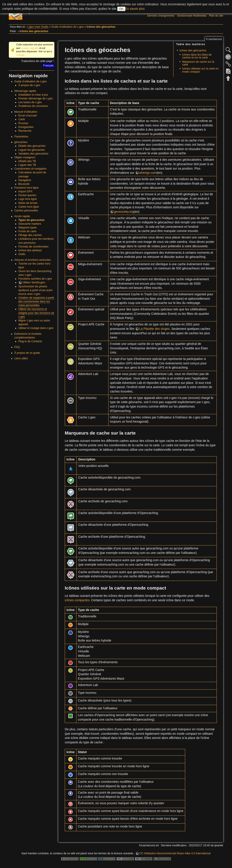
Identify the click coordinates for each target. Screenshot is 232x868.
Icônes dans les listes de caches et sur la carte (197, 56)
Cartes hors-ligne (29, 207)
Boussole (24, 184)
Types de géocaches (31, 220)
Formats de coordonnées (33, 247)
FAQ (17, 347)
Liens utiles (21, 358)
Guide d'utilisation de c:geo (68, 27)
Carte (22, 119)
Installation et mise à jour (33, 95)
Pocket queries (27, 195)
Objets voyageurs (25, 157)
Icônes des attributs (30, 250)
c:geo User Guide (38, 27)
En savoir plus (135, 9)
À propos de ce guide (27, 353)
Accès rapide (22, 216)
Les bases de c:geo (30, 102)
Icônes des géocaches (101, 27)
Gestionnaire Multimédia (192, 16)
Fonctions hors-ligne (27, 188)
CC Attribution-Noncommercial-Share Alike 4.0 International (175, 853)
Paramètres (21, 137)
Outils (22, 254)
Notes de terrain (28, 203)
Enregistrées (26, 127)
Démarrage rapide (25, 91)
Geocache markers (30, 224)
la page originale (30, 48)
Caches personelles (26, 211)
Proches (23, 123)
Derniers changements (161, 16)
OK (121, 9)
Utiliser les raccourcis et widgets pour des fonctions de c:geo (36, 313)
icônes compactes (77, 600)
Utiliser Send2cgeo (34, 282)
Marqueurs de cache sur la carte (198, 63)
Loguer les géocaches (32, 150)
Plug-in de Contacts (30, 341)
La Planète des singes (154, 329)
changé (20, 55)
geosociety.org (124, 212)
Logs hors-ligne (28, 199)
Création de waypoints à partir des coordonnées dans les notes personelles (36, 302)
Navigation (25, 180)
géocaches (21, 142)
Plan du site (216, 16)
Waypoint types (28, 228)
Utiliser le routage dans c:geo (36, 328)
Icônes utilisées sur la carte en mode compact (200, 70)
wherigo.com (148, 173)
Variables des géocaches (33, 154)
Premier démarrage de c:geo (36, 99)
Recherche (25, 131)
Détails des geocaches (32, 146)
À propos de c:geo (29, 85)
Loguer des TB (27, 165)
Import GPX (25, 191)
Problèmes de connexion (33, 106)
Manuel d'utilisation (26, 112)
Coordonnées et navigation (30, 169)
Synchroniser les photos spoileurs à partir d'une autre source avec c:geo (35, 290)
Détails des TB (27, 161)
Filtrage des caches (30, 235)
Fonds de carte (27, 231)
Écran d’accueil (28, 116)
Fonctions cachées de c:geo (35, 279)
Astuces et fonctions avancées (33, 260)
